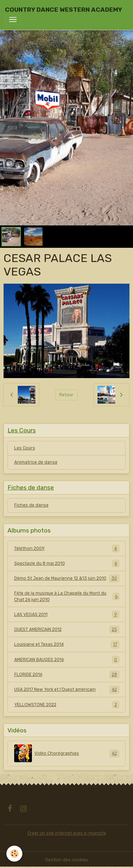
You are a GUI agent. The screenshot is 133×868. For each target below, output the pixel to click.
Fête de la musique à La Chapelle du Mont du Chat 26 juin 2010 (67, 596)
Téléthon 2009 (67, 548)
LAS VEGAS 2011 (67, 615)
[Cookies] (14, 854)
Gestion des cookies (66, 860)
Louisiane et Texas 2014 (67, 644)
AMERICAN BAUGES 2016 (67, 660)
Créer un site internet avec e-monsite (67, 833)
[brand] (63, 10)
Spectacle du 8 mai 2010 (67, 563)
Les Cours (25, 448)
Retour (66, 395)
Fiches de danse (31, 505)
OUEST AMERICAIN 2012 (67, 629)
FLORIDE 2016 (67, 675)
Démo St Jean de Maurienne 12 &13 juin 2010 (67, 578)
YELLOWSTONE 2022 (67, 705)
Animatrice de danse (36, 462)
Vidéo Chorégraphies (67, 753)
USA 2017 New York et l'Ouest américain (67, 689)
